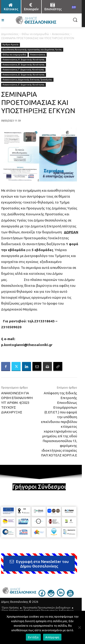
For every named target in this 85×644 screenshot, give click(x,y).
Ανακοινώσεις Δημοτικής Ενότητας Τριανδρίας (27, 80)
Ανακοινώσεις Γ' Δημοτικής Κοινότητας (23, 70)
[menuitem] (74, 8)
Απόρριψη (52, 637)
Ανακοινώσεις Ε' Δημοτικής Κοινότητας (23, 85)
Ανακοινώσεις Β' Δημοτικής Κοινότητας (24, 65)
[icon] (42, 595)
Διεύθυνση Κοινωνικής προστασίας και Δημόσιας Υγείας (32, 50)
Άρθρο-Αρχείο (11, 45)
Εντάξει (33, 637)
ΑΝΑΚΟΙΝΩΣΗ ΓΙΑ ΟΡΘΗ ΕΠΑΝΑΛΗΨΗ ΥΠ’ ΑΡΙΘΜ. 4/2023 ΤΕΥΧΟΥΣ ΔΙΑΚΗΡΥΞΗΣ (17, 403)
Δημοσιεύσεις (10, 34)
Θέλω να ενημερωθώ (35, 34)
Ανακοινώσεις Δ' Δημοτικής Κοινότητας (24, 75)
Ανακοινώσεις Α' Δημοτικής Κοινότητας (24, 60)
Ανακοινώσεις (61, 34)
